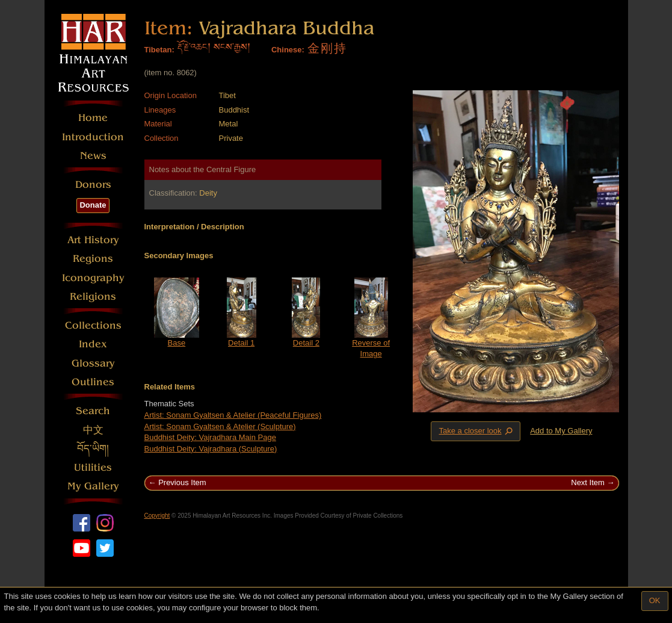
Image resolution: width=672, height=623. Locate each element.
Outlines (93, 382)
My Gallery (93, 486)
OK (655, 600)
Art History (93, 240)
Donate (93, 205)
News (93, 156)
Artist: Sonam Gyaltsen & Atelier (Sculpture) (220, 426)
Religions (93, 296)
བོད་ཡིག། (93, 449)
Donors (93, 184)
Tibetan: (159, 50)
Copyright (157, 516)
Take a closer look (476, 431)
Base (177, 343)
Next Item (588, 482)
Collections (93, 325)
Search (93, 411)
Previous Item (182, 482)
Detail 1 (241, 343)
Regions (93, 259)
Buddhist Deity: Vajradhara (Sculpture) (211, 449)
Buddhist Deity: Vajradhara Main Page (210, 437)
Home (93, 118)
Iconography (93, 278)
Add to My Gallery (561, 431)
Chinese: (288, 50)
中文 (93, 430)
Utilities (93, 467)
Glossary (93, 363)
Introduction (93, 137)
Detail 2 (306, 343)
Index (93, 344)
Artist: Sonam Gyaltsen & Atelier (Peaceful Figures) (233, 415)
